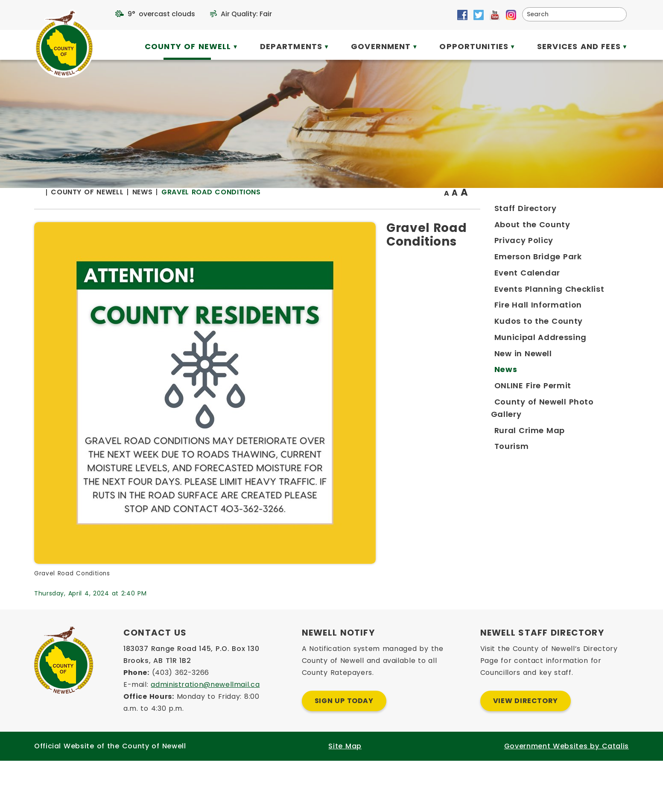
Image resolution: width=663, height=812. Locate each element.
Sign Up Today (344, 752)
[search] (569, 14)
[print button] (608, 210)
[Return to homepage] (208, 210)
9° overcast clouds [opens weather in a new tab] (161, 14)
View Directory (526, 752)
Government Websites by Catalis (567, 797)
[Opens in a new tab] (462, 15)
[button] (617, 14)
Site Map (345, 797)
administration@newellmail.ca (205, 736)
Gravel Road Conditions (377, 209)
